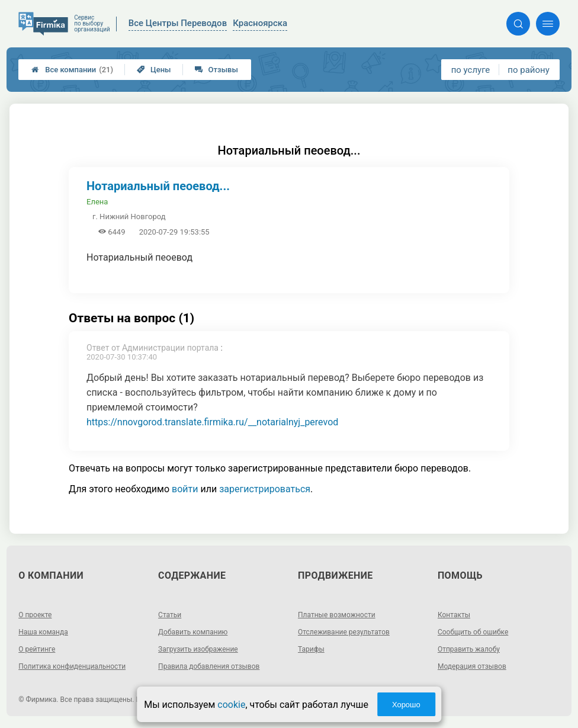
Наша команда (43, 632)
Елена (97, 202)
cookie (231, 705)
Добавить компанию (193, 632)
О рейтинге (37, 649)
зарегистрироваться (265, 489)
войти (185, 489)
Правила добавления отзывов (209, 666)
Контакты (454, 615)
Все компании (72, 70)
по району (528, 70)
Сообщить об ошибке (473, 632)
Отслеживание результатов (344, 632)
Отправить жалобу (469, 649)
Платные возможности (337, 615)
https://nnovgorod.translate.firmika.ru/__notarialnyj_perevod (212, 422)
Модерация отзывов (472, 666)
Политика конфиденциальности (72, 666)
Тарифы (311, 649)
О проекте (35, 615)
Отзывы (216, 70)
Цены (154, 70)
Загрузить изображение (198, 649)
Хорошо (406, 705)
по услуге (471, 70)
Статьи (170, 615)
